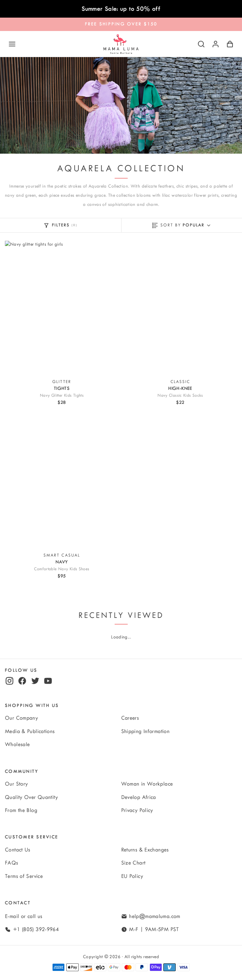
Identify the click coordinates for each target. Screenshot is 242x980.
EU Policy (132, 876)
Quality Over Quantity (31, 797)
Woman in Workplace (147, 784)
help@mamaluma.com (154, 916)
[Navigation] (12, 44)
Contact (18, 903)
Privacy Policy (137, 810)
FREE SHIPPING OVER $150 (121, 24)
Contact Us (18, 850)
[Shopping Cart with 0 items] (230, 44)
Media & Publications (30, 731)
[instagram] (9, 681)
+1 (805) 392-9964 (36, 929)
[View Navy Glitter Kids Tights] (62, 308)
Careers (130, 718)
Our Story (16, 784)
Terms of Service (24, 876)
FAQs (12, 863)
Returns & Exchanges (145, 850)
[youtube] (48, 681)
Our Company (21, 718)
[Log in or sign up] (216, 44)
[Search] (201, 44)
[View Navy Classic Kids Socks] (180, 308)
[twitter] (35, 681)
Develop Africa (139, 797)
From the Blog (21, 810)
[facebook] (22, 681)
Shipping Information (145, 731)
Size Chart (133, 863)
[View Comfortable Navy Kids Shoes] (62, 481)
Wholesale (17, 744)
